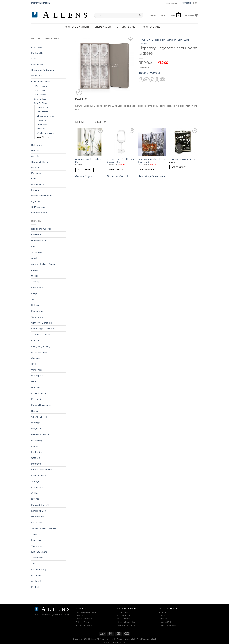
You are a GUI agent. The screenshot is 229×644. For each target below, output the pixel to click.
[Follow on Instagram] (196, 3)
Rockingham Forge (41, 229)
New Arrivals (38, 64)
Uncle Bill (36, 575)
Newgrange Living (41, 346)
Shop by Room (104, 27)
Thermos (36, 534)
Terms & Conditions (126, 625)
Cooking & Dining (40, 162)
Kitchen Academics (41, 470)
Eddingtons (37, 376)
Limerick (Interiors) (167, 625)
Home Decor (38, 184)
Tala (33, 299)
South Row (37, 252)
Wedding (41, 129)
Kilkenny (163, 619)
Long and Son (39, 511)
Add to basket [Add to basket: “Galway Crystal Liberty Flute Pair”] (85, 170)
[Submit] (140, 15)
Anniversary (42, 108)
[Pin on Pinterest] (157, 80)
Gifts (34, 179)
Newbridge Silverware (43, 329)
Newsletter (186, 3)
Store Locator (172, 3)
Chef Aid (36, 340)
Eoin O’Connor (39, 393)
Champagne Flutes (46, 116)
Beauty (35, 151)
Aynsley (35, 282)
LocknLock (37, 288)
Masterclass (38, 517)
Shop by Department (79, 27)
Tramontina (37, 546)
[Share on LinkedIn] (162, 80)
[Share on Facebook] (141, 80)
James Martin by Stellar (44, 264)
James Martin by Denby (44, 528)
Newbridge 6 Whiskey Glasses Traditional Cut (152, 161)
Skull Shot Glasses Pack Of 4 (182, 159)
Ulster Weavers (39, 352)
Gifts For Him (40, 95)
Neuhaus (36, 540)
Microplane (37, 311)
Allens (93, 639)
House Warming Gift (42, 196)
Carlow (162, 616)
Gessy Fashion (39, 241)
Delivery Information (40, 3)
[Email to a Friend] (152, 80)
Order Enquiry (124, 616)
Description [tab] (82, 99)
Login (127, 639)
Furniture (36, 173)
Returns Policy (82, 622)
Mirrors (35, 190)
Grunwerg (37, 440)
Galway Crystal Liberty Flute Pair (88, 161)
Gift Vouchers (38, 207)
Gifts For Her (40, 90)
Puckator (36, 587)
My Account (123, 612)
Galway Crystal (39, 417)
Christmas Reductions (43, 70)
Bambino (36, 387)
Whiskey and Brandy (46, 133)
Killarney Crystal (40, 552)
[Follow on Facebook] (194, 3)
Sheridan (36, 235)
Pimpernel (37, 464)
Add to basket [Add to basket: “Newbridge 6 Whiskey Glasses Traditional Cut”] (147, 170)
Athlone (163, 612)
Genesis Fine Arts (40, 434)
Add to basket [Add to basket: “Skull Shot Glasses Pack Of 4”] (179, 167)
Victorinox (36, 370)
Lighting (35, 201)
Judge (35, 270)
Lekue (34, 446)
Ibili (33, 246)
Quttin (34, 493)
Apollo (35, 258)
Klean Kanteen (39, 476)
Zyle (33, 564)
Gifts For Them (41, 103)
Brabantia (37, 581)
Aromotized (37, 558)
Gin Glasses (42, 124)
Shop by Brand (153, 27)
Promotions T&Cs (84, 625)
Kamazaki (36, 523)
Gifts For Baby (40, 86)
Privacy (120, 639)
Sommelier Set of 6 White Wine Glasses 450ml (121, 161)
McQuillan (36, 429)
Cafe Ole (36, 458)
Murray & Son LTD (40, 505)
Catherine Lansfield (41, 323)
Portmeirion (37, 399)
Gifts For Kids (40, 99)
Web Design (142, 639)
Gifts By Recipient (129, 27)
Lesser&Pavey (39, 570)
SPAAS (35, 499)
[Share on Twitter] (147, 80)
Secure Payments (84, 619)
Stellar (35, 276)
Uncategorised (39, 213)
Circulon (36, 358)
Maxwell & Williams (41, 405)
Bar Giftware (42, 112)
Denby (35, 411)
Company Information (86, 612)
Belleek (35, 305)
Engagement (43, 120)
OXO (34, 364)
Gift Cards (80, 616)
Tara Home (37, 317)
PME (34, 382)
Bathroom (37, 145)
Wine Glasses (43, 137)
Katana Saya (38, 487)
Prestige (36, 423)
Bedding (36, 156)
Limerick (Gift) (165, 622)
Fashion (35, 168)
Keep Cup (36, 293)
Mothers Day (38, 53)
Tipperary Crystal (40, 335)
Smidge (35, 481)
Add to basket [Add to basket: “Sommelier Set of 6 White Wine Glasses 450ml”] (116, 170)
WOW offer (37, 76)
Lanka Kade (38, 452)
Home (142, 40)
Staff (133, 639)
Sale (34, 59)
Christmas (37, 47)
